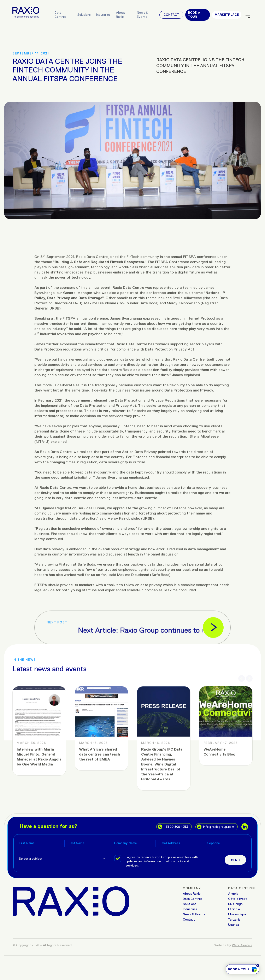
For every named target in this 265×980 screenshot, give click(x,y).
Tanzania (234, 919)
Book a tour (194, 15)
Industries (103, 15)
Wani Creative (242, 945)
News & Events (143, 15)
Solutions (84, 15)
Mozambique (237, 914)
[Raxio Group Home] (26, 12)
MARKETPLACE (227, 15)
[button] (242, 675)
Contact (171, 15)
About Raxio (120, 15)
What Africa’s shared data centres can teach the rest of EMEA (100, 852)
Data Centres (60, 15)
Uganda (234, 925)
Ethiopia (234, 909)
